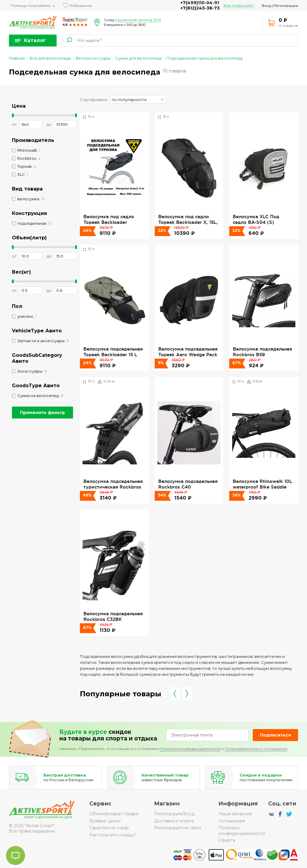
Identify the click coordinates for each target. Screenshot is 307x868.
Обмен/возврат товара (114, 814)
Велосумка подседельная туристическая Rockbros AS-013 (113, 487)
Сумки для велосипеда (138, 58)
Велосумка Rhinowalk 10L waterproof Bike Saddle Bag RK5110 (262, 487)
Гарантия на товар (109, 828)
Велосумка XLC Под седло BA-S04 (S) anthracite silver (256, 222)
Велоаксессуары (93, 58)
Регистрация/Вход (174, 814)
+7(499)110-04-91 (200, 3)
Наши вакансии (235, 814)
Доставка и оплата (174, 821)
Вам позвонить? (239, 6)
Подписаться (275, 735)
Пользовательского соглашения (256, 749)
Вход (266, 6)
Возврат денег (105, 821)
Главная (17, 58)
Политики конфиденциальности (190, 749)
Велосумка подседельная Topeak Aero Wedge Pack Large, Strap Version (188, 354)
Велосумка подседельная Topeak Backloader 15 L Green (113, 354)
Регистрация (286, 6)
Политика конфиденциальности (242, 830)
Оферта (227, 840)
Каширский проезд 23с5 (138, 20)
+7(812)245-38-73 (200, 8)
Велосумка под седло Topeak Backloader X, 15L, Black (188, 222)
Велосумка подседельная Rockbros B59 (262, 352)
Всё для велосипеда (50, 58)
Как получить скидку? (113, 835)
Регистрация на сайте (178, 828)
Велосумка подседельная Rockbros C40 (188, 484)
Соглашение (232, 821)
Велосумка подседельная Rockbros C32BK (113, 616)
